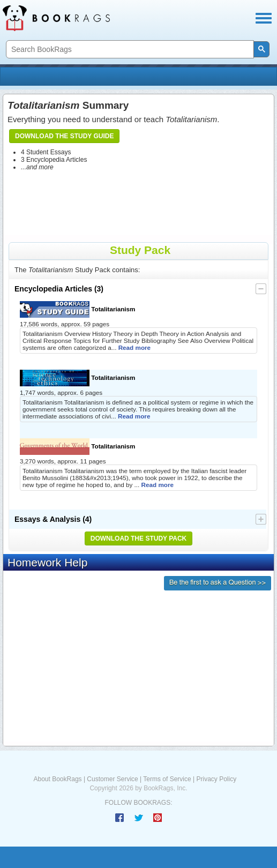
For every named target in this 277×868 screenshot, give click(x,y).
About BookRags (58, 779)
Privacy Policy (216, 779)
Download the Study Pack (139, 538)
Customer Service (112, 779)
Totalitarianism (78, 309)
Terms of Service (167, 779)
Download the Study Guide (64, 136)
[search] (129, 50)
